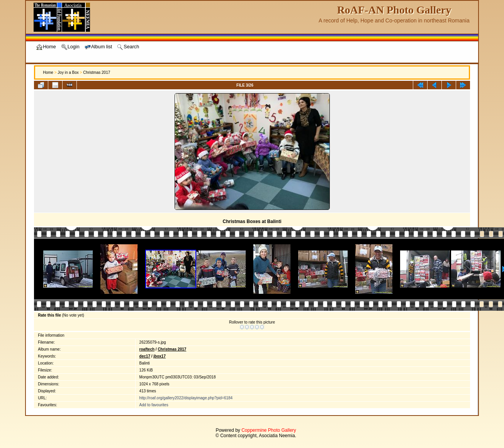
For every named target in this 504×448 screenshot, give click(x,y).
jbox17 (160, 356)
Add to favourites (154, 405)
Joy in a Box (68, 72)
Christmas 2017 (97, 72)
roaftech (147, 349)
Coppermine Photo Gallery (269, 430)
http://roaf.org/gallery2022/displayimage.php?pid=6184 (186, 398)
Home (48, 72)
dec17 (145, 356)
